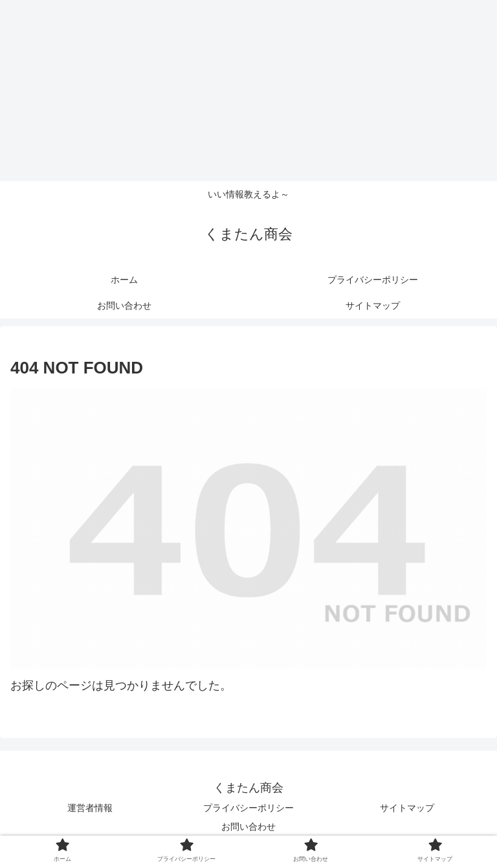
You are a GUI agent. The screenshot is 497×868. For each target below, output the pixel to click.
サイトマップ (407, 808)
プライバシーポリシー (248, 808)
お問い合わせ (248, 827)
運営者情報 (90, 808)
